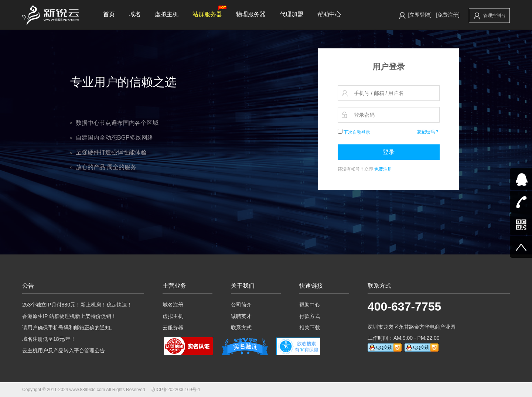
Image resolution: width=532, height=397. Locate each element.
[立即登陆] (420, 15)
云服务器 (173, 328)
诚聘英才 (241, 316)
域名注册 (173, 305)
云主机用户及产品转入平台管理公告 (64, 350)
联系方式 (241, 328)
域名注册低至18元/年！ (49, 339)
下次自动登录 (354, 132)
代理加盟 (291, 14)
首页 (109, 14)
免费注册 (383, 169)
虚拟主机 (167, 14)
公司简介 (241, 305)
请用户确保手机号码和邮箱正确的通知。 (69, 328)
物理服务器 (251, 14)
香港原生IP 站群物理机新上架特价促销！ (69, 316)
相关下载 (310, 328)
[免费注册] (448, 15)
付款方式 (310, 316)
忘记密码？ (428, 132)
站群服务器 (209, 11)
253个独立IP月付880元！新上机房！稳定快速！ (77, 305)
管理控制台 (490, 16)
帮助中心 (329, 14)
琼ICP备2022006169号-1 (176, 390)
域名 (135, 14)
